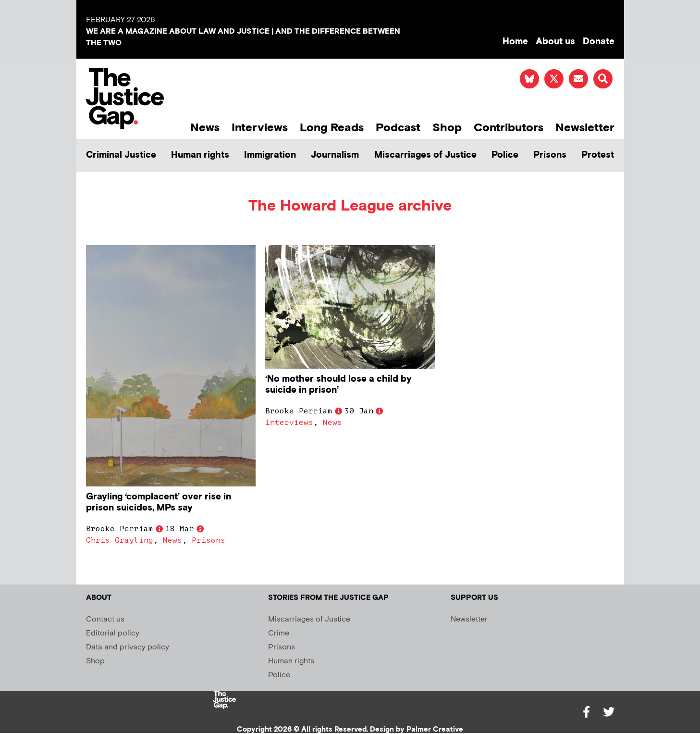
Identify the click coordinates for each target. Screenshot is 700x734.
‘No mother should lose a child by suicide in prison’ (338, 385)
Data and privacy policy (128, 647)
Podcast (398, 128)
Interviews (260, 128)
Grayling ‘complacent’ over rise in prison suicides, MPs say (159, 502)
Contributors (509, 128)
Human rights (200, 155)
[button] (603, 79)
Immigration (270, 155)
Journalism (335, 155)
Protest (598, 155)
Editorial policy (113, 633)
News (205, 128)
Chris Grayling (120, 540)
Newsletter (585, 128)
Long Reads (332, 128)
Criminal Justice (121, 155)
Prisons (550, 155)
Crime (279, 633)
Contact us (105, 619)
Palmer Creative (435, 729)
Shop (447, 128)
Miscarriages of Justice (425, 155)
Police (505, 155)
